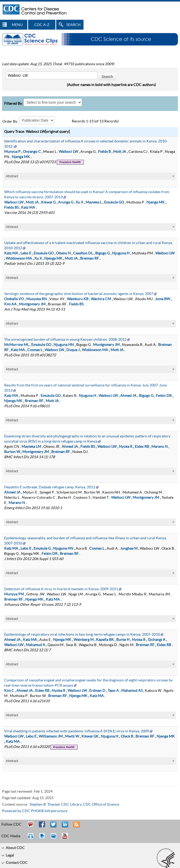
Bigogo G (102, 253)
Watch (43, 838)
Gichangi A (157, 640)
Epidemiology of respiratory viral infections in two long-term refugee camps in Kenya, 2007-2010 (82, 635)
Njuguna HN (64, 345)
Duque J (73, 350)
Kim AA (10, 304)
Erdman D (97, 691)
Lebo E (26, 253)
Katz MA (28, 208)
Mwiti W (72, 737)
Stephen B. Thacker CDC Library (56, 805)
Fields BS (11, 208)
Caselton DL (83, 253)
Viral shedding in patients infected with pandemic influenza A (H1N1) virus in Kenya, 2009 (77, 731)
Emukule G (42, 549)
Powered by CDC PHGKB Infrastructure (35, 811)
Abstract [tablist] (12, 176)
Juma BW (163, 299)
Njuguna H (121, 253)
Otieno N (63, 253)
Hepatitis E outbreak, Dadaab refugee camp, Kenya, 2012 (50, 487)
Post (64, 827)
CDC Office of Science (101, 805)
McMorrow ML (17, 345)
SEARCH (73, 25)
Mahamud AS (132, 691)
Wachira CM (101, 299)
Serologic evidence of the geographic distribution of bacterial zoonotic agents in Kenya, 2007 (79, 294)
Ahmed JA (128, 396)
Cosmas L (35, 350)
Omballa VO (14, 299)
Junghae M (129, 549)
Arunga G (66, 202)
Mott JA (120, 152)
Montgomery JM (32, 304)
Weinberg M (84, 640)
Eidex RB (142, 447)
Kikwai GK (90, 737)
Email (30, 827)
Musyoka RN (37, 299)
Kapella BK (105, 640)
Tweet (54, 827)
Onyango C (32, 152)
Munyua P (12, 152)
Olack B (127, 737)
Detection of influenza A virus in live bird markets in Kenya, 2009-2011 (61, 589)
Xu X (79, 202)
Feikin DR (164, 396)
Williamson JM (51, 737)
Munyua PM (14, 594)
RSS (76, 827)
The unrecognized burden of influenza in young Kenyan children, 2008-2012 (65, 340)
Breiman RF (89, 259)
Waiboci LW (68, 152)
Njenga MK (21, 157)
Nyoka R (126, 447)
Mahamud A (36, 645)
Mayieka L (94, 202)
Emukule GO (114, 202)
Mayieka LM (31, 447)
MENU (17, 25)
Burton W (12, 452)
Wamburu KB (78, 299)
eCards (55, 838)
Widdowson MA (19, 259)
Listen (31, 838)
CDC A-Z (42, 25)
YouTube (67, 838)
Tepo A (113, 691)
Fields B (104, 152)
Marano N (160, 447)
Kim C (9, 691)
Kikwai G (48, 202)
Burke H (123, 640)
